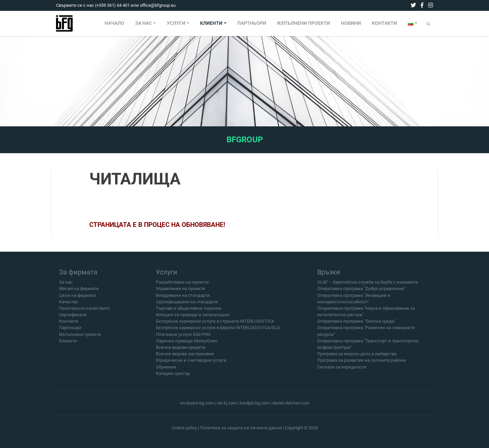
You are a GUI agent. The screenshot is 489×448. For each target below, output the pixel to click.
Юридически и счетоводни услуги (191, 364)
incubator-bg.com (197, 403)
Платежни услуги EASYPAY (183, 338)
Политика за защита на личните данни (241, 428)
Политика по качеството (84, 312)
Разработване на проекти (182, 285)
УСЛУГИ (176, 23)
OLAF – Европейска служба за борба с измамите (368, 285)
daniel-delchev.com (291, 403)
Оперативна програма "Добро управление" (361, 292)
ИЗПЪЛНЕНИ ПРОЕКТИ (304, 23)
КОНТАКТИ (384, 23)
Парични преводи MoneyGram (187, 344)
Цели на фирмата (77, 298)
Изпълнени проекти (80, 338)
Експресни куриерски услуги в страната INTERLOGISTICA (215, 325)
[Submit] (428, 24)
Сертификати (73, 318)
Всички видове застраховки (185, 357)
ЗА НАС (143, 23)
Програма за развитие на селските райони (362, 364)
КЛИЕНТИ (211, 23)
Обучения (166, 370)
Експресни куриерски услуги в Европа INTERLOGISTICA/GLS (218, 331)
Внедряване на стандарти (183, 298)
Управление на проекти (180, 292)
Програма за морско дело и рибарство (357, 357)
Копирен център (173, 377)
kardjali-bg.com (255, 403)
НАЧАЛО (114, 23)
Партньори (70, 331)
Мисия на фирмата (79, 292)
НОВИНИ (351, 23)
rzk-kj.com (227, 403)
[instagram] (431, 5)
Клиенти (68, 344)
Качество (69, 305)
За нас (66, 285)
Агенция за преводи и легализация (193, 318)
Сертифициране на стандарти (187, 305)
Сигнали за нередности (342, 370)
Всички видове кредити (181, 351)
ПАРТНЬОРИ (252, 23)
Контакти (69, 325)
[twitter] (413, 5)
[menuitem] (114, 23)
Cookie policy (184, 428)
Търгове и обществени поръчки (189, 312)
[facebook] (422, 5)
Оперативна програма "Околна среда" (356, 325)
